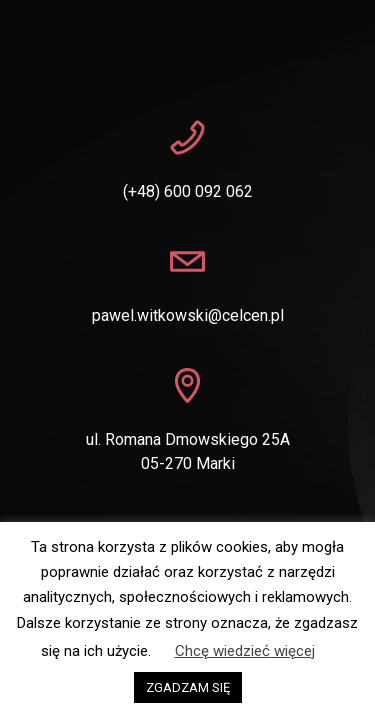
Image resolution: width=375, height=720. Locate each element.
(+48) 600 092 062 (188, 191)
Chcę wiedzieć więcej (245, 651)
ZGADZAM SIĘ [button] (188, 687)
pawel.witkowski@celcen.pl (188, 315)
